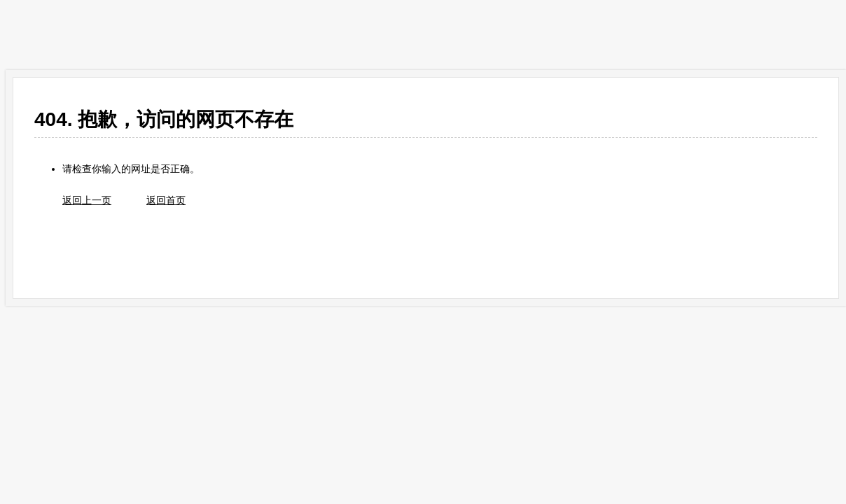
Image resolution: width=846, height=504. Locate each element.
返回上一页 (87, 200)
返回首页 (166, 200)
